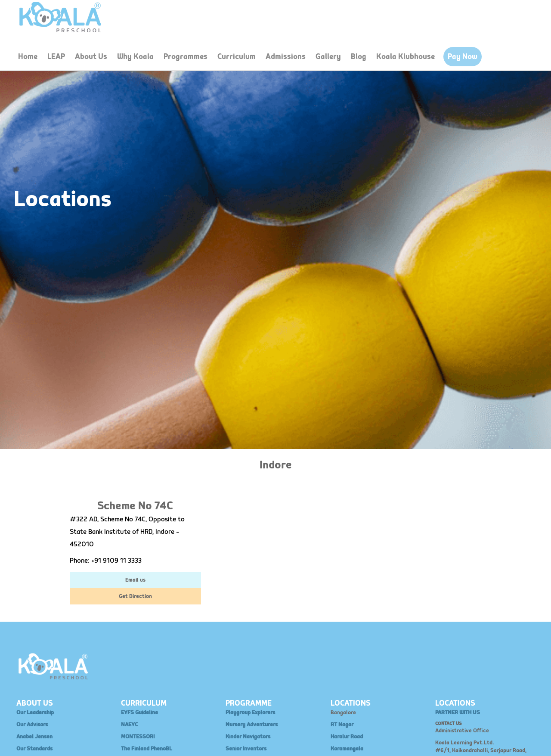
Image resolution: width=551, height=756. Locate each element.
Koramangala (347, 749)
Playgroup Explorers (250, 713)
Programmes (186, 57)
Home (28, 57)
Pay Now (463, 57)
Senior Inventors (246, 749)
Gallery (328, 57)
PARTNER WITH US (458, 713)
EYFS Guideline (139, 713)
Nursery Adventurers (252, 725)
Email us (135, 580)
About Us (91, 57)
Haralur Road (347, 737)
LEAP (56, 57)
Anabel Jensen (34, 737)
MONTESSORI (138, 737)
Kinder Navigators (248, 737)
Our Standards (34, 749)
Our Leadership (35, 713)
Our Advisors (32, 725)
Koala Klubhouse (406, 57)
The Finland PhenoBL (147, 749)
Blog (359, 57)
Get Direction (135, 596)
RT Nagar (342, 725)
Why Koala (135, 57)
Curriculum (237, 57)
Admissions (286, 57)
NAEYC (129, 725)
